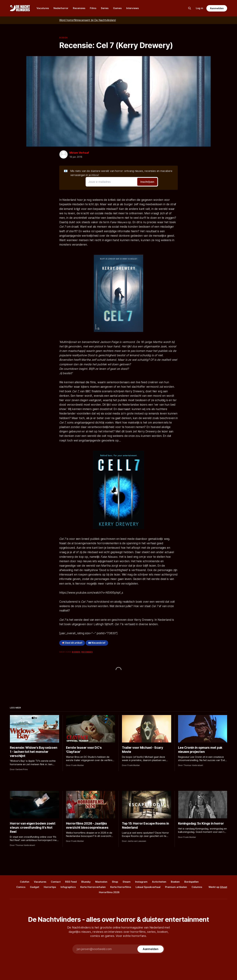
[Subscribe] (151, 949)
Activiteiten (159, 882)
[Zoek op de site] (190, 8)
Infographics (68, 887)
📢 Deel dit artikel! (72, 643)
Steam (127, 882)
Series (105, 8)
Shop (115, 882)
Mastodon (101, 882)
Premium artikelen (176, 887)
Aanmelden (217, 8)
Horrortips (50, 887)
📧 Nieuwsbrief (97, 643)
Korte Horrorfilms (121, 887)
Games (117, 8)
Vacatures (43, 8)
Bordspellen (191, 882)
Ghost (224, 887)
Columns (197, 887)
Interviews (132, 8)
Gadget (35, 887)
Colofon (25, 882)
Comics (21, 887)
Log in (199, 8)
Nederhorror (61, 8)
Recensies (79, 8)
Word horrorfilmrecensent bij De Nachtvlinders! (88, 20)
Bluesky (86, 882)
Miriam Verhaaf (79, 153)
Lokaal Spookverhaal (148, 887)
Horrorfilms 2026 (109, 892)
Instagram (141, 882)
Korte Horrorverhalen (93, 887)
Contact (56, 882)
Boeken (63, 38)
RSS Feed (71, 882)
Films (93, 8)
